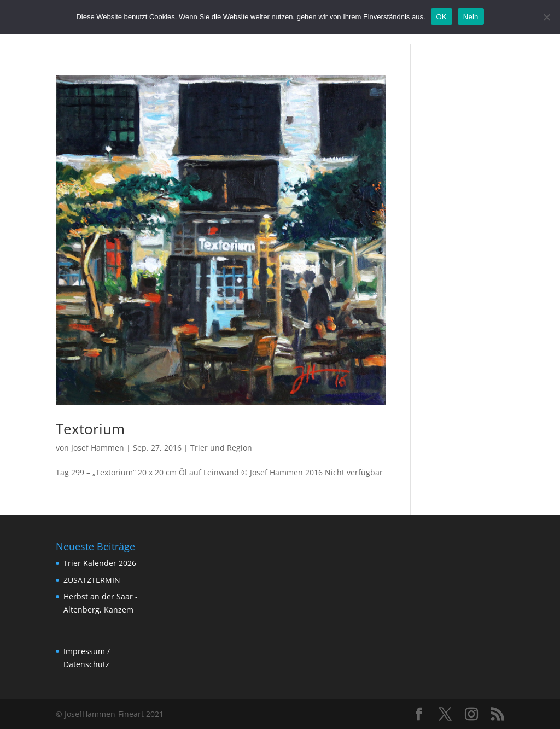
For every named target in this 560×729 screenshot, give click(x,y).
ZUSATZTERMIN (92, 580)
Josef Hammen (98, 448)
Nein (471, 17)
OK (442, 17)
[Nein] (546, 17)
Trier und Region (221, 448)
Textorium (90, 429)
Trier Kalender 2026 (100, 563)
